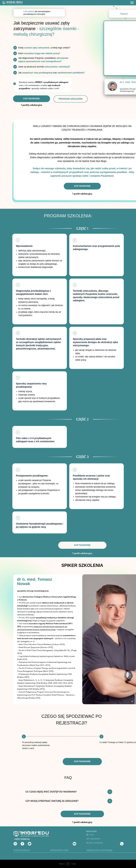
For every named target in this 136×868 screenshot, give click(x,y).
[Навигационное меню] (132, 3)
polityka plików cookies (59, 850)
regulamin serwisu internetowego (99, 850)
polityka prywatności (22, 850)
